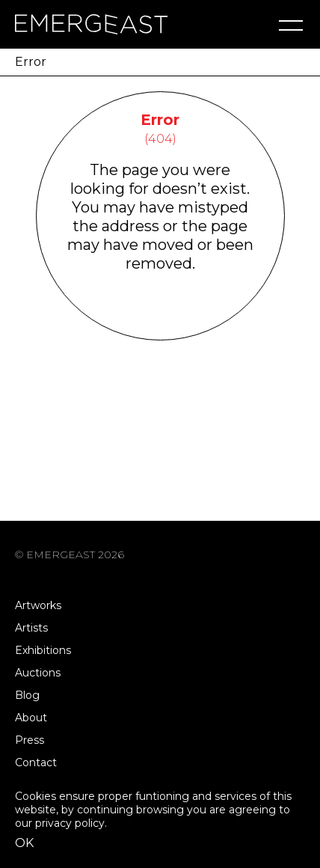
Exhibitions (43, 650)
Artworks (38, 605)
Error (31, 62)
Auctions (38, 673)
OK (24, 843)
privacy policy (70, 823)
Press (30, 740)
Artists (31, 628)
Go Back (160, 321)
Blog (27, 695)
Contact (36, 762)
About (31, 718)
